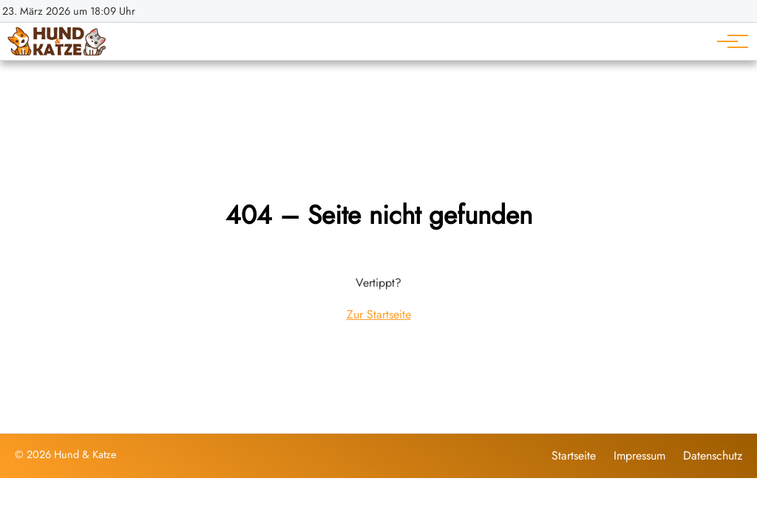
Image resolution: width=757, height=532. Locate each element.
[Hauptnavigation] (727, 41)
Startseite (574, 456)
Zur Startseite (379, 314)
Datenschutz (713, 456)
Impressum (639, 456)
